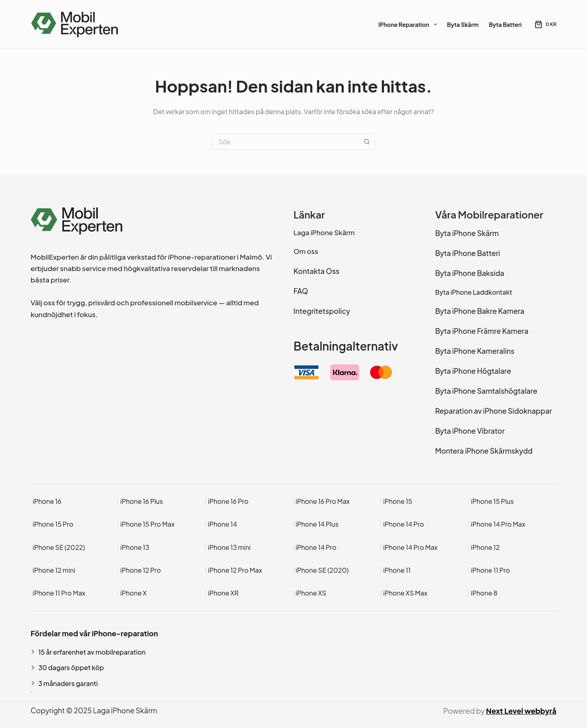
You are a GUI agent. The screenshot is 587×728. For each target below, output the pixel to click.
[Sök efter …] (285, 141)
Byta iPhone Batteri (468, 253)
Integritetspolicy (322, 311)
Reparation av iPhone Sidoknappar (494, 411)
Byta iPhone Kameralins (475, 351)
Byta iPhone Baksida (470, 273)
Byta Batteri (505, 24)
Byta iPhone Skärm (467, 233)
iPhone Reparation (409, 24)
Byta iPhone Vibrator (470, 431)
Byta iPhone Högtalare (473, 371)
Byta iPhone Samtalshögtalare (487, 391)
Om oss (306, 251)
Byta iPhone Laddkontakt (474, 292)
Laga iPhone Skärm (324, 233)
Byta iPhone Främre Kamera (482, 331)
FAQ (301, 291)
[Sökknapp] (367, 141)
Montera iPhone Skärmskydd (484, 451)
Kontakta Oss (317, 271)
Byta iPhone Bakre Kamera (480, 311)
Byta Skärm (463, 24)
